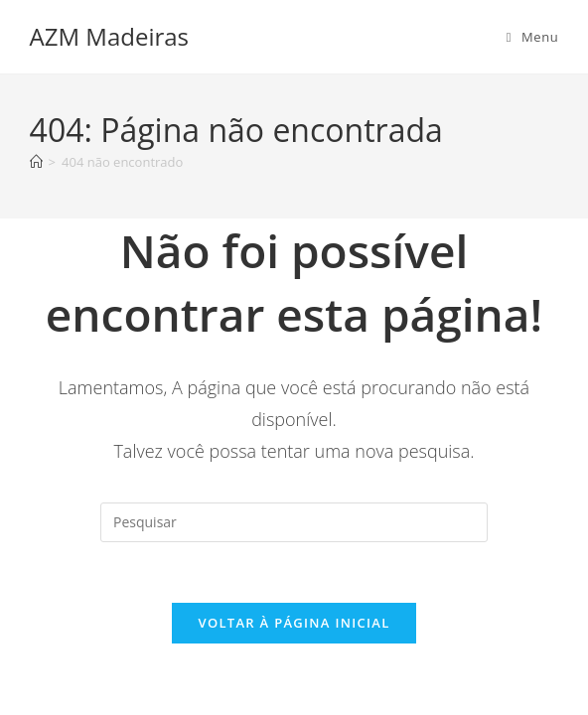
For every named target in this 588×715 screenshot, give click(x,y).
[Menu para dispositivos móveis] (533, 37)
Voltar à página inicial (294, 623)
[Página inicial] (36, 162)
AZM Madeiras (109, 36)
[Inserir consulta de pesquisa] (294, 522)
